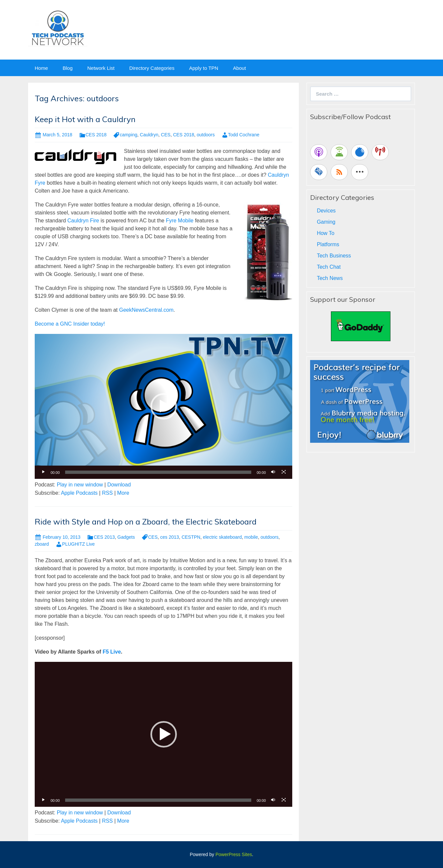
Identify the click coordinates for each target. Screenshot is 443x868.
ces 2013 (170, 537)
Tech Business (334, 256)
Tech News (330, 278)
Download (119, 485)
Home (41, 68)
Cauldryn (149, 135)
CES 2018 (96, 135)
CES (166, 135)
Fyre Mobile (180, 221)
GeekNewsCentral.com (146, 310)
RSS (107, 493)
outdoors (206, 135)
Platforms (328, 244)
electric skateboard (222, 537)
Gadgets (126, 537)
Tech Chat (329, 267)
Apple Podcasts (79, 493)
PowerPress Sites (234, 854)
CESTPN (191, 537)
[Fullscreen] (284, 472)
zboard (42, 544)
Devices (326, 211)
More (123, 493)
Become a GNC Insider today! (70, 324)
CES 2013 (104, 537)
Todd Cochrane (244, 135)
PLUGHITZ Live (79, 544)
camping (128, 135)
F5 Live (112, 652)
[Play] (43, 472)
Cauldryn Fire (83, 221)
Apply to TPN (204, 68)
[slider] (158, 472)
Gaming (326, 222)
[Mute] (273, 472)
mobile (251, 537)
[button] (164, 406)
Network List (101, 68)
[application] (163, 406)
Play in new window (80, 485)
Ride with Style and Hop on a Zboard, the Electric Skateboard (146, 522)
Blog (67, 68)
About (240, 68)
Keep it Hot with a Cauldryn (85, 119)
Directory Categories (152, 68)
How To (325, 233)
